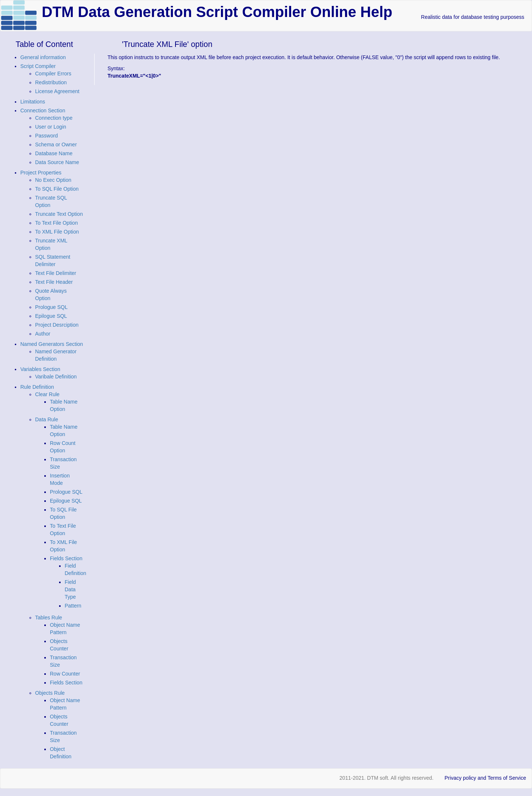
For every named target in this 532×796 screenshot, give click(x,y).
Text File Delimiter (56, 273)
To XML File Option (57, 232)
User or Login (51, 127)
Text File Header (54, 282)
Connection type (54, 118)
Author (43, 334)
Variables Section (40, 369)
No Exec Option (53, 180)
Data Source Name (57, 162)
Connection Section (43, 110)
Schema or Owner (56, 144)
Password (46, 136)
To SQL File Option (57, 189)
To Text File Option (57, 223)
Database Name (54, 153)
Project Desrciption (57, 325)
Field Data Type (70, 589)
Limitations (33, 102)
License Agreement (57, 91)
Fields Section (66, 558)
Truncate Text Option (59, 214)
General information (43, 57)
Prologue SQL (51, 307)
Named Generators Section (52, 344)
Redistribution (51, 82)
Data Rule (47, 419)
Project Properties (41, 173)
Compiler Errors (53, 74)
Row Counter (65, 674)
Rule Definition (37, 387)
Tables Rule (49, 618)
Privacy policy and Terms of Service (485, 778)
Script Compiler (38, 66)
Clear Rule (47, 394)
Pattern (73, 606)
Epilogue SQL (51, 316)
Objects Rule (50, 693)
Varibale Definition (56, 377)
